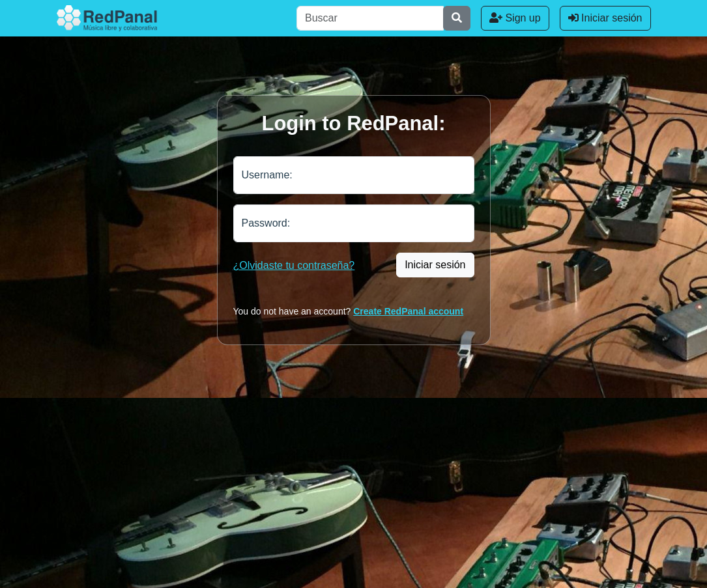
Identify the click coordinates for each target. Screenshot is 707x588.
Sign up (515, 18)
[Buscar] (370, 18)
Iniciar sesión (605, 18)
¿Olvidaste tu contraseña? (294, 265)
